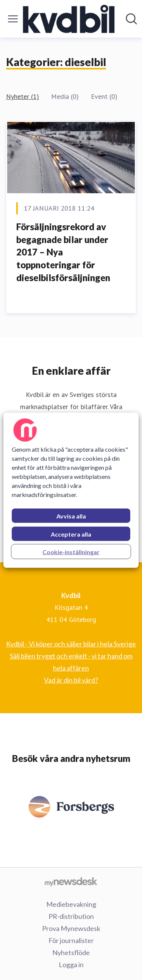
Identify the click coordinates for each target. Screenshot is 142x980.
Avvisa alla (71, 516)
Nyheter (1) (23, 96)
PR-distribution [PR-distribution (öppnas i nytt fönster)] (71, 916)
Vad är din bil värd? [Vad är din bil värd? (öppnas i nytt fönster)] (71, 680)
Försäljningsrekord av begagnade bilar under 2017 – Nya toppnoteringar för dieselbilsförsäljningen (63, 252)
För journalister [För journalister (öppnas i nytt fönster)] (71, 940)
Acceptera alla (71, 534)
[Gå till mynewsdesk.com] (71, 882)
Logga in (71, 965)
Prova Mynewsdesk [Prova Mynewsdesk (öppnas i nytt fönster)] (71, 928)
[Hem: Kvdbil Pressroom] (69, 19)
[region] (71, 490)
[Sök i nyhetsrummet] (131, 19)
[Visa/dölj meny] (13, 19)
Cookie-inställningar (71, 552)
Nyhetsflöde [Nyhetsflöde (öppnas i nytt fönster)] (71, 952)
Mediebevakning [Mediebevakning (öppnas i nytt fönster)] (71, 904)
